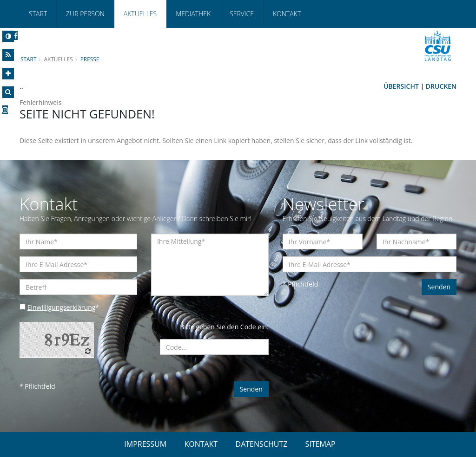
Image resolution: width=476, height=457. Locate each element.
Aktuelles (140, 14)
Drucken (441, 86)
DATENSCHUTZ (262, 444)
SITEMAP (321, 444)
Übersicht (401, 86)
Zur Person (85, 14)
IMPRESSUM (145, 444)
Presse (90, 59)
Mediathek (193, 14)
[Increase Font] (8, 74)
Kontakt (287, 14)
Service (242, 14)
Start (38, 14)
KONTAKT (201, 444)
